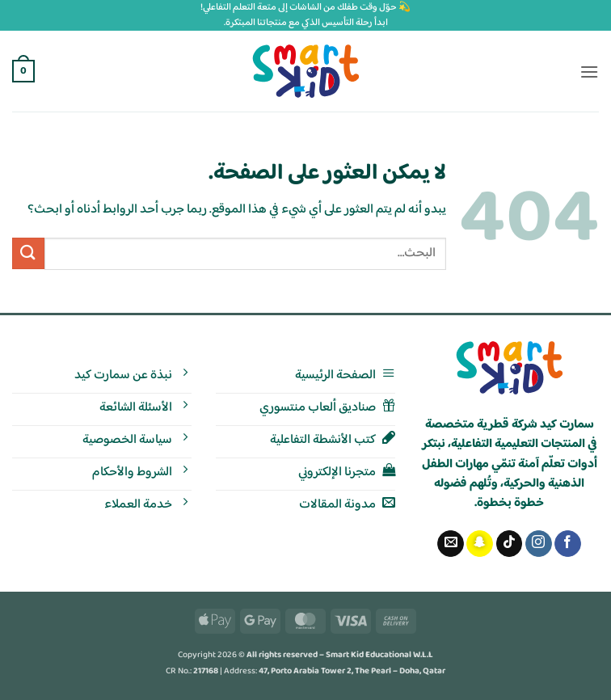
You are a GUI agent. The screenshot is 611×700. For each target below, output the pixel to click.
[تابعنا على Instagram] (539, 544)
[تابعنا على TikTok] (510, 544)
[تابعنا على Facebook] (568, 544)
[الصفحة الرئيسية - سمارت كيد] (510, 368)
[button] (589, 72)
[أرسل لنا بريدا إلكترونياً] (451, 544)
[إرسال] (28, 253)
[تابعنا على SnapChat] (480, 544)
